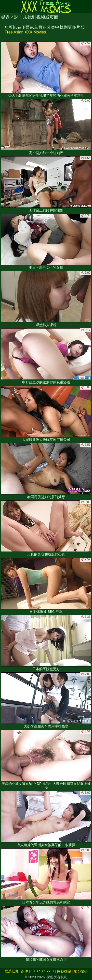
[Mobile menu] (4, 7)
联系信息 (12, 971)
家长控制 (80, 971)
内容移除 (64, 971)
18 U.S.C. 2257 (43, 971)
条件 (25, 971)
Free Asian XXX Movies (25, 32)
